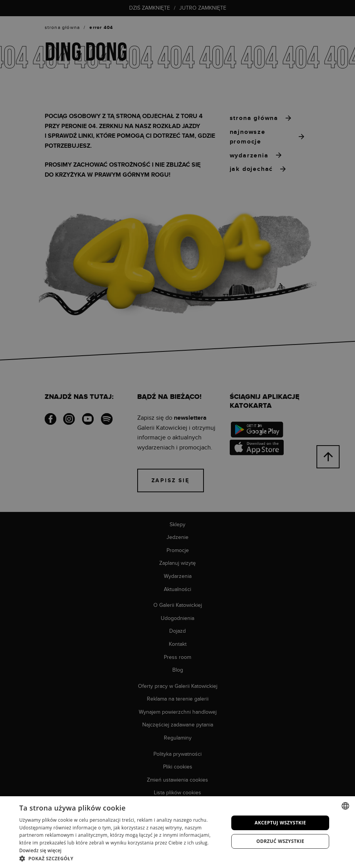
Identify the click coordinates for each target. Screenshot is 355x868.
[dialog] (177, 434)
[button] (121, 858)
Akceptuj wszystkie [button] (280, 823)
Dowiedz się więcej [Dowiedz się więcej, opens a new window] (40, 850)
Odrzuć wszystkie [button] (280, 841)
